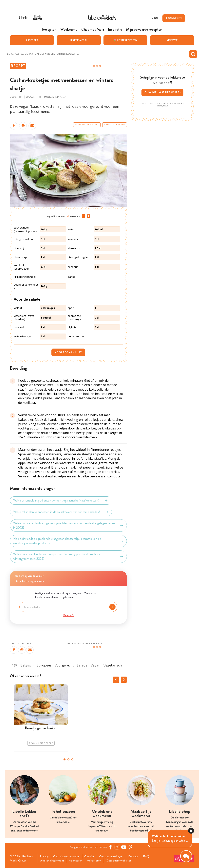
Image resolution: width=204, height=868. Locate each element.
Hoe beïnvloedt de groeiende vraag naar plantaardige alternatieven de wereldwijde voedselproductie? (68, 541)
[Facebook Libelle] (111, 847)
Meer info (68, 615)
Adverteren (96, 861)
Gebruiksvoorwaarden (68, 857)
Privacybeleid (163, 106)
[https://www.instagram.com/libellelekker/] (118, 847)
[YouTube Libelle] (124, 847)
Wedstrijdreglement (52, 861)
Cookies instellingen (114, 857)
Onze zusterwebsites (121, 861)
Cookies (91, 857)
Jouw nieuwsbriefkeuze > (163, 92)
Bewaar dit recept (87, 125)
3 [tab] (72, 759)
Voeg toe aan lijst (68, 352)
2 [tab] (68, 759)
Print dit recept (115, 125)
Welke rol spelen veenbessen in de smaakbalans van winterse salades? (61, 512)
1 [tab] (65, 759)
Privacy (45, 857)
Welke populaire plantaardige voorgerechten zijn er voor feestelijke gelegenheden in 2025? (68, 525)
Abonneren (77, 861)
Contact (136, 857)
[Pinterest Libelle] (131, 847)
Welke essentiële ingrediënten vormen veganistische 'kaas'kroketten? (61, 501)
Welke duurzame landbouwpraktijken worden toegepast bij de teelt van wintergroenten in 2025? (68, 557)
